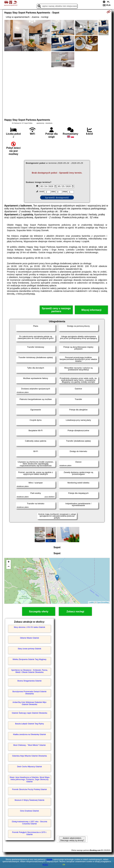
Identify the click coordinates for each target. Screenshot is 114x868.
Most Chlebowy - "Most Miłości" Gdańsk (29, 745)
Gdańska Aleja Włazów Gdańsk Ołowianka (30, 756)
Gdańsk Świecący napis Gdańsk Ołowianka (29, 713)
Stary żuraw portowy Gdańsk (29, 649)
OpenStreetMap (103, 602)
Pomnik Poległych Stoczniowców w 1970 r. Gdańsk (30, 833)
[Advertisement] (57, 92)
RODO (45, 865)
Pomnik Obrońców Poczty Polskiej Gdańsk (30, 789)
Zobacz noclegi (75, 612)
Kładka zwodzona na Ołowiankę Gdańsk (30, 734)
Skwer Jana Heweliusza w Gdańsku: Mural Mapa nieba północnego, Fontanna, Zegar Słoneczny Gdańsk (30, 780)
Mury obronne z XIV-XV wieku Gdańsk (29, 627)
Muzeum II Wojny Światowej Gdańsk (30, 800)
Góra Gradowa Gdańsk (29, 811)
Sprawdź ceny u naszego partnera (56, 310)
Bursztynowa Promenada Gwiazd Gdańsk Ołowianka (29, 693)
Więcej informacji (91, 310)
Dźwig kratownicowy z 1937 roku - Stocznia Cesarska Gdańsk (30, 823)
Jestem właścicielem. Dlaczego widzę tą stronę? (72, 839)
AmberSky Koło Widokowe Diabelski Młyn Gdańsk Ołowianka (29, 703)
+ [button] (9, 562)
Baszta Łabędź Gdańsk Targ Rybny (29, 724)
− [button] (9, 567)
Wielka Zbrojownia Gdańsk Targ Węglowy (29, 659)
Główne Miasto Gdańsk (29, 638)
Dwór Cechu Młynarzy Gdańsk (29, 767)
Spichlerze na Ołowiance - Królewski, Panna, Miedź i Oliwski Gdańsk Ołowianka (30, 671)
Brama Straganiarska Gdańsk (29, 681)
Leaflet (91, 602)
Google (49, 859)
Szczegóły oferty (39, 612)
